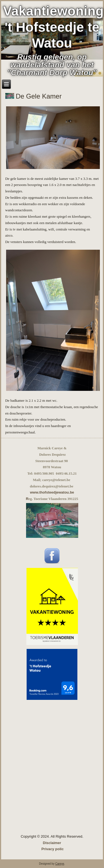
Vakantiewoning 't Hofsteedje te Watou (53, 27)
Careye (60, 864)
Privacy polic (52, 849)
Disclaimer (52, 843)
